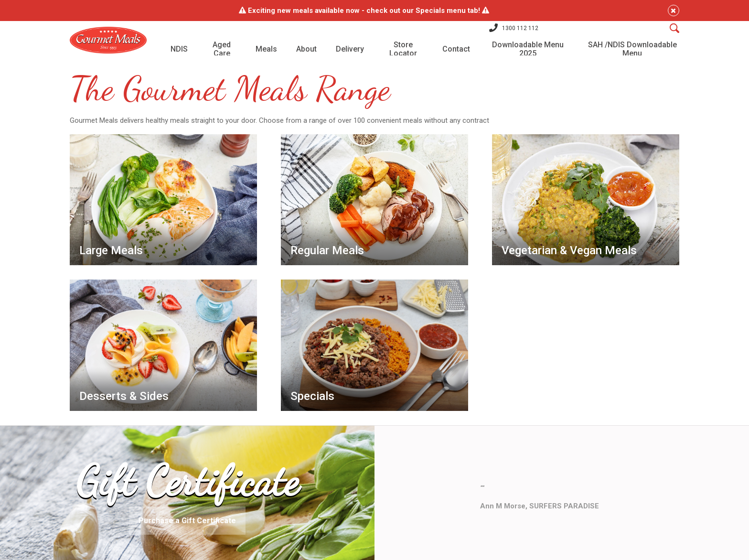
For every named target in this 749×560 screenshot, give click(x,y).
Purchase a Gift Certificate (187, 512)
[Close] (643, 11)
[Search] (644, 33)
